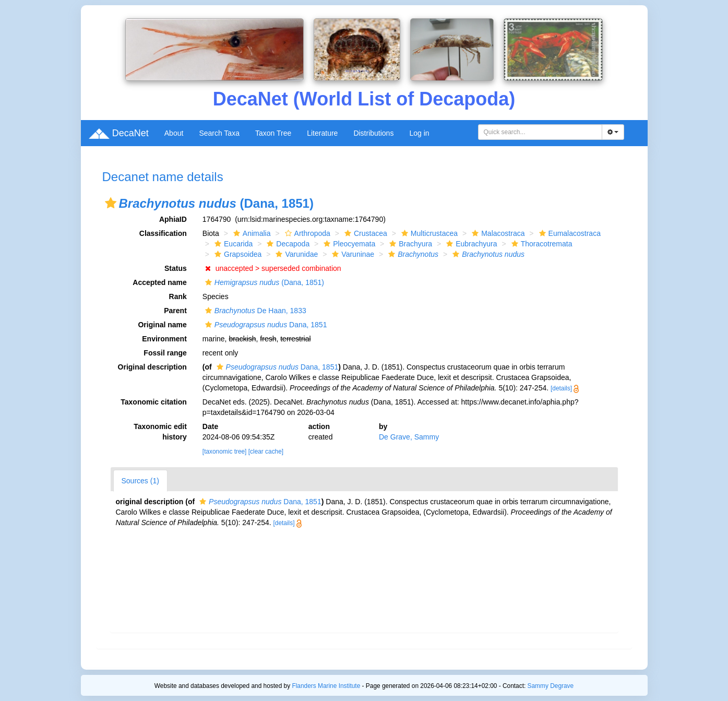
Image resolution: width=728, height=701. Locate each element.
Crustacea (365, 233)
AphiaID (173, 219)
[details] (561, 388)
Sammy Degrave (551, 686)
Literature (322, 133)
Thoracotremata (541, 244)
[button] (111, 203)
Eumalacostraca (569, 233)
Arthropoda (306, 233)
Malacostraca (497, 233)
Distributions (373, 133)
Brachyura (409, 244)
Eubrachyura (470, 244)
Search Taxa (219, 133)
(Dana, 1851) (263, 282)
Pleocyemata (348, 244)
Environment (164, 339)
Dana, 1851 (265, 325)
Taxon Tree (273, 133)
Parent (175, 311)
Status (176, 268)
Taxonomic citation (154, 402)
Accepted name (159, 282)
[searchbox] (540, 132)
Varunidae (295, 254)
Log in (419, 133)
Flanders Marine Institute (326, 686)
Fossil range (165, 353)
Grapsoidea (237, 254)
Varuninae (352, 254)
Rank (178, 296)
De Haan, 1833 (254, 311)
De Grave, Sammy (409, 437)
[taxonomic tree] (225, 452)
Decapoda (287, 244)
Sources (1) (140, 481)
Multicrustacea (428, 233)
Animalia (251, 233)
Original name (162, 325)
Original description (152, 367)
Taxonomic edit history (160, 432)
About (174, 133)
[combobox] (540, 132)
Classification (163, 233)
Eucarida (232, 244)
